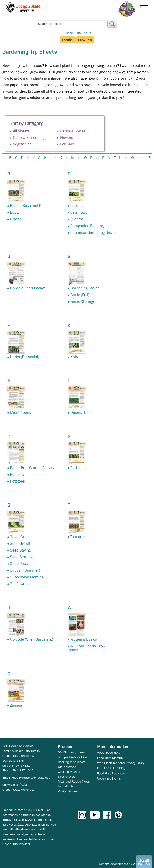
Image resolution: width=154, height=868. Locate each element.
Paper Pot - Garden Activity (32, 468)
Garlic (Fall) (80, 295)
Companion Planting (87, 226)
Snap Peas (19, 564)
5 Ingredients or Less (73, 757)
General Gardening (29, 138)
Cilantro (77, 219)
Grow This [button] (85, 40)
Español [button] (68, 40)
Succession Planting (27, 577)
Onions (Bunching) (85, 412)
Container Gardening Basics (93, 233)
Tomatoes (78, 537)
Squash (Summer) (25, 570)
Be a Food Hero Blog (111, 768)
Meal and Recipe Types (74, 781)
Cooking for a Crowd (72, 762)
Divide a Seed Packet (28, 288)
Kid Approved (67, 767)
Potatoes (17, 481)
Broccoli (17, 219)
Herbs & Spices (73, 131)
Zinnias (16, 705)
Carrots (76, 206)
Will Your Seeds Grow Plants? (87, 648)
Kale (74, 357)
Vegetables (22, 144)
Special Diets (67, 777)
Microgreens (20, 412)
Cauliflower (80, 212)
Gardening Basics (85, 288)
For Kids (67, 144)
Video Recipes (68, 791)
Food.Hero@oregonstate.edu (31, 777)
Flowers (67, 138)
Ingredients (66, 786)
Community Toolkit (78, 33)
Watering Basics (84, 639)
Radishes (78, 468)
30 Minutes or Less (71, 752)
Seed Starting (21, 557)
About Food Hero (109, 752)
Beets (15, 212)
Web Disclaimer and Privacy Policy (121, 763)
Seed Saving (20, 550)
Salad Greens (21, 537)
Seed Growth (21, 544)
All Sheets (21, 131)
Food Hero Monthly (110, 758)
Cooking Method (69, 772)
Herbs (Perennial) (25, 357)
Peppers (17, 475)
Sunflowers (19, 584)
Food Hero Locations (111, 773)
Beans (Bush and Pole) (29, 206)
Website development (113, 864)
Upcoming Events (109, 778)
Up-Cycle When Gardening (31, 639)
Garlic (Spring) (82, 302)
